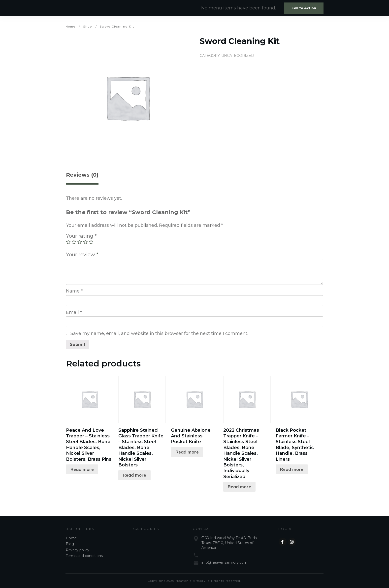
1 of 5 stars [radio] (68, 242)
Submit (78, 344)
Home (71, 538)
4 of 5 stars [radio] (85, 242)
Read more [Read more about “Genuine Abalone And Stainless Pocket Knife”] (187, 452)
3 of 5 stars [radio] (80, 242)
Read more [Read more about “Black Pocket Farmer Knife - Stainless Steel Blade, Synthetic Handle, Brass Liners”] (292, 469)
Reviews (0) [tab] (82, 175)
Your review (82, 254)
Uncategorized (238, 56)
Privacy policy (78, 550)
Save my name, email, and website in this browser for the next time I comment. (159, 333)
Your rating (81, 236)
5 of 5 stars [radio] (91, 242)
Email (74, 312)
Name (74, 291)
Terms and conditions (84, 556)
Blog (70, 544)
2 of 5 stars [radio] (74, 242)
